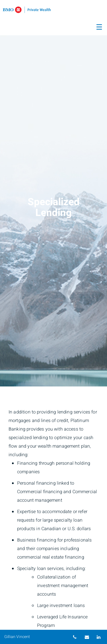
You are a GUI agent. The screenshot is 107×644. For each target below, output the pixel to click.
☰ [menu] (99, 27)
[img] (53, 193)
